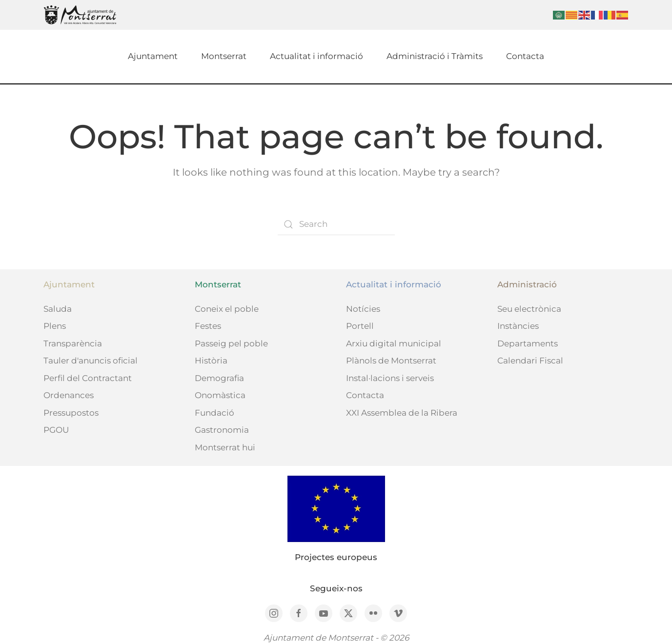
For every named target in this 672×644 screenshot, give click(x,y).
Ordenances (69, 395)
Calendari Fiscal (530, 361)
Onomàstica (220, 395)
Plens (55, 326)
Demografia (219, 378)
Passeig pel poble (231, 343)
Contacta (525, 56)
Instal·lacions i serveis (390, 378)
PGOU (56, 430)
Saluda (58, 309)
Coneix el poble (227, 309)
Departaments (528, 343)
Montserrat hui (225, 447)
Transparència (73, 343)
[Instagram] (274, 613)
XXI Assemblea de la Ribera (402, 413)
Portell (360, 326)
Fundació (214, 413)
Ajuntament (153, 56)
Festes (208, 326)
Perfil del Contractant (88, 378)
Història (211, 361)
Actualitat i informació (316, 56)
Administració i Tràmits (435, 56)
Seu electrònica (529, 309)
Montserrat (224, 56)
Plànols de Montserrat (391, 361)
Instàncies (518, 326)
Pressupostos (71, 413)
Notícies (363, 309)
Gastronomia (222, 430)
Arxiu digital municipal (394, 343)
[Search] (336, 224)
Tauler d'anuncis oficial (91, 361)
